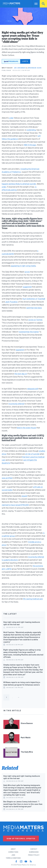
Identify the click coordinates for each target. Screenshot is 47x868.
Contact (34, 849)
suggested (27, 287)
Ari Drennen (20, 68)
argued (24, 496)
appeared (20, 350)
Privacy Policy (34, 855)
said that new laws (34, 308)
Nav (34, 4)
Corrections (13, 852)
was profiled (7, 478)
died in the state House (27, 428)
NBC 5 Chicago (30, 145)
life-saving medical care (33, 599)
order (11, 118)
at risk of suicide (32, 454)
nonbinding (31, 130)
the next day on (21, 374)
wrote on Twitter (35, 320)
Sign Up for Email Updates (21, 839)
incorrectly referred (16, 404)
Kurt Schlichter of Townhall (34, 299)
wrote (27, 272)
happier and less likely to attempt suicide (19, 184)
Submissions (34, 852)
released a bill (33, 389)
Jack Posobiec (11, 302)
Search (43, 4)
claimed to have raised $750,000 (15, 505)
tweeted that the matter (29, 332)
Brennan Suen (35, 68)
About (13, 849)
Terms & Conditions (13, 858)
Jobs (13, 855)
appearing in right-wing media (23, 266)
